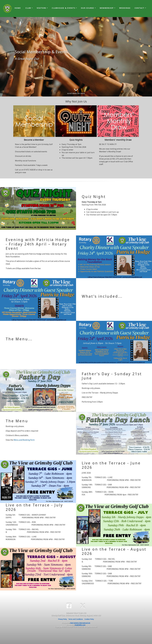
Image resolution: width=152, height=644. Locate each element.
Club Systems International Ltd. (80, 623)
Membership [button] (107, 8)
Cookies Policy (89, 619)
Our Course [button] (88, 8)
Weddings (125, 8)
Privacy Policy (63, 619)
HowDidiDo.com (80, 625)
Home (18, 8)
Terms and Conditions (76, 619)
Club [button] (28, 8)
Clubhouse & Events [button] (64, 8)
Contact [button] (140, 8)
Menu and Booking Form (24, 440)
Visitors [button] (42, 8)
